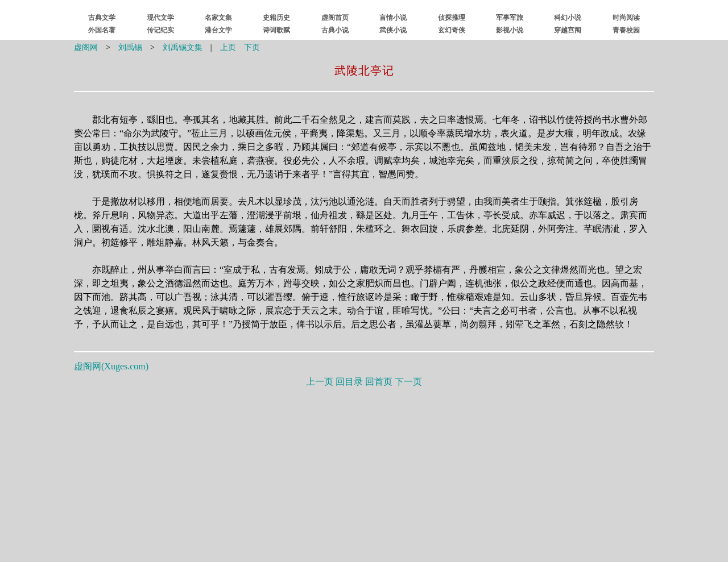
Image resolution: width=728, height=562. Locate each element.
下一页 (408, 382)
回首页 (379, 382)
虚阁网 (86, 47)
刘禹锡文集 (183, 47)
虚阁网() (111, 366)
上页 (228, 47)
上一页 (320, 382)
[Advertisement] (364, 472)
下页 (252, 47)
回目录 (349, 382)
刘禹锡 (130, 47)
